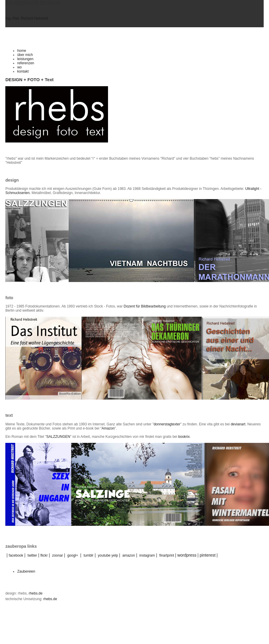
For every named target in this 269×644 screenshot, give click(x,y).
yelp (115, 555)
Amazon (108, 428)
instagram (147, 555)
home (22, 51)
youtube (104, 555)
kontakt (23, 71)
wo (19, 67)
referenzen (26, 63)
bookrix (184, 437)
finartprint (167, 555)
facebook (14, 555)
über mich (25, 55)
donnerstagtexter (167, 424)
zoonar (58, 555)
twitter (32, 555)
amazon (129, 555)
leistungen (25, 59)
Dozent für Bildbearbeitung (145, 306)
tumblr (88, 555)
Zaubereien (26, 571)
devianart (238, 424)
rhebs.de (36, 593)
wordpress (187, 555)
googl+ (73, 555)
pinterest (208, 555)
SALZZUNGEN (58, 437)
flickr (44, 555)
